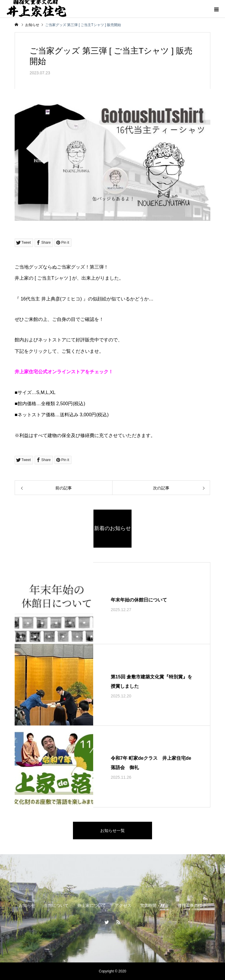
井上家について (92, 905)
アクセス (123, 905)
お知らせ (27, 905)
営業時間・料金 (154, 905)
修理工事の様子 (192, 905)
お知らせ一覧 (112, 831)
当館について (56, 905)
